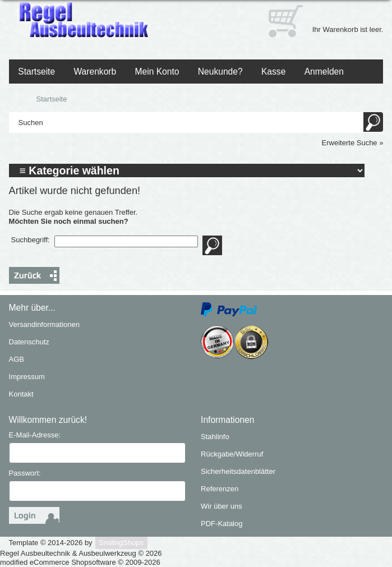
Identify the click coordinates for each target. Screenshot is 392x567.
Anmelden (324, 72)
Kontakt (21, 394)
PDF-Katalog (222, 524)
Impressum (27, 377)
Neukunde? (220, 72)
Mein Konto (157, 72)
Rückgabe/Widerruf (232, 454)
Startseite (36, 72)
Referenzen (220, 489)
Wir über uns (222, 506)
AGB (17, 359)
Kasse (273, 72)
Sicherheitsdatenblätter (238, 471)
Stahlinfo (215, 437)
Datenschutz (29, 342)
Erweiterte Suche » (353, 143)
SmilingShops (121, 543)
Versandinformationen (44, 324)
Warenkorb (95, 72)
